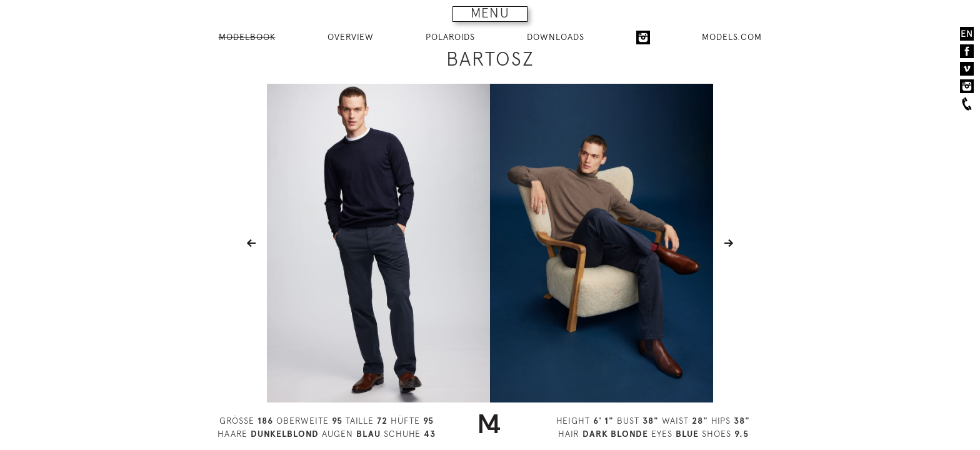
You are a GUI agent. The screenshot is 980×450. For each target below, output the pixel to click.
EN (967, 34)
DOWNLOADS (556, 37)
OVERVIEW (351, 37)
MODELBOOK (247, 37)
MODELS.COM (732, 37)
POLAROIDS (450, 37)
